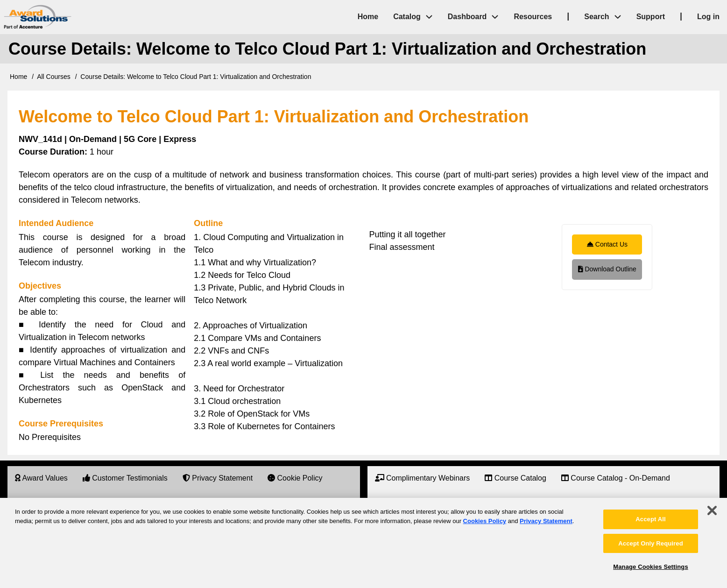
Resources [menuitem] (533, 17)
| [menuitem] (568, 16)
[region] (363, 543)
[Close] (712, 510)
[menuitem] (41, 478)
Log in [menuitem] (708, 17)
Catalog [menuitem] (407, 17)
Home (18, 77)
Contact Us (607, 244)
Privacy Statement (546, 521)
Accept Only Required (650, 543)
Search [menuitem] (606, 17)
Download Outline (607, 269)
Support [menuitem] (651, 17)
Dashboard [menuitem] (467, 17)
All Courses (54, 77)
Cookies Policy (485, 521)
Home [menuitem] (368, 17)
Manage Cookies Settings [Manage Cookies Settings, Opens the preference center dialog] (650, 567)
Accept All (650, 519)
